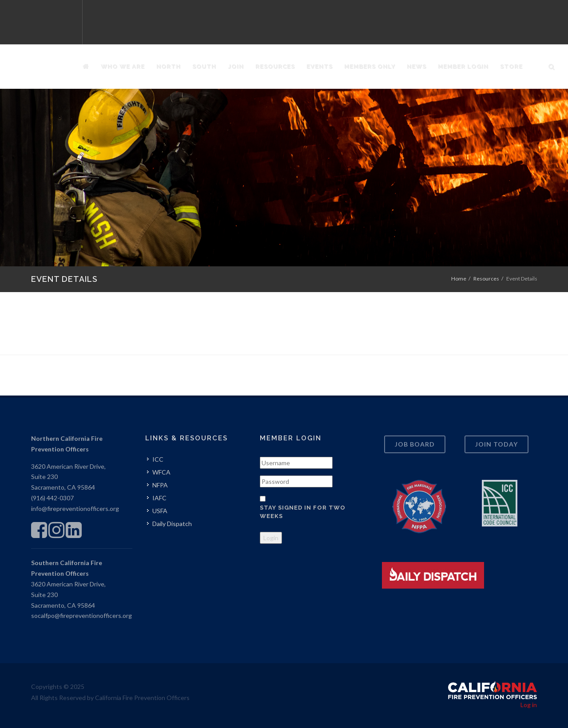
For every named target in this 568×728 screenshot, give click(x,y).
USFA (160, 511)
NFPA (160, 485)
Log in (529, 705)
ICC (158, 459)
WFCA (161, 472)
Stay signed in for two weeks (303, 512)
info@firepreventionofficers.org (75, 508)
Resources (486, 279)
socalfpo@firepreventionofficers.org (81, 615)
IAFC (159, 498)
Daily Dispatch (172, 524)
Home (459, 279)
